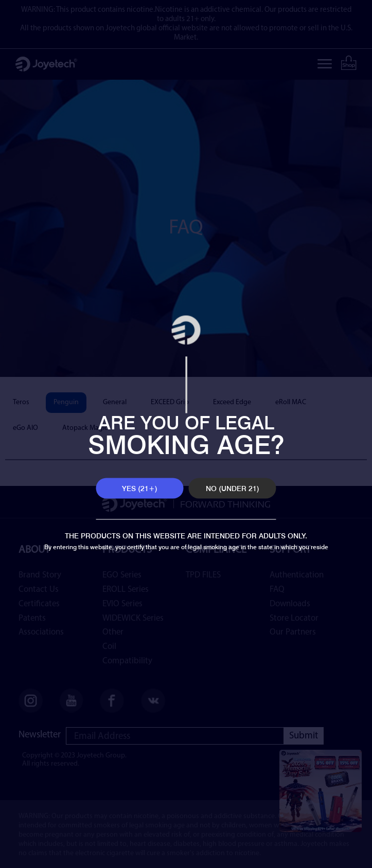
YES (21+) (140, 489)
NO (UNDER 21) (233, 489)
